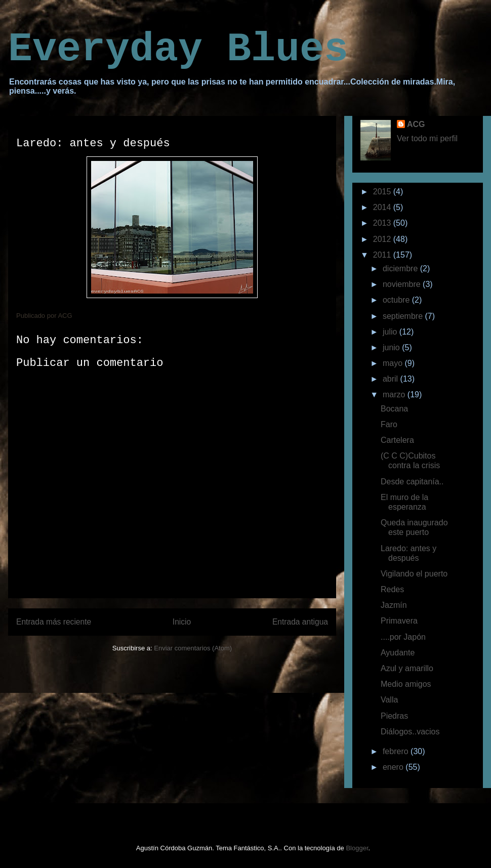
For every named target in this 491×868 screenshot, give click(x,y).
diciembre (401, 268)
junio (392, 347)
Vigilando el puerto (414, 574)
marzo (395, 395)
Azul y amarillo (407, 668)
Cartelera (397, 440)
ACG (416, 124)
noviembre (403, 284)
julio (391, 332)
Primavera (399, 621)
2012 (383, 239)
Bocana (394, 409)
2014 (383, 207)
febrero (397, 751)
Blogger (357, 848)
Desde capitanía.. (412, 482)
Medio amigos (406, 684)
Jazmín (394, 605)
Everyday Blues (178, 49)
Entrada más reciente (54, 622)
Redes (392, 589)
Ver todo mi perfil (427, 138)
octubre (397, 300)
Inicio (182, 622)
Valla (389, 700)
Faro (389, 424)
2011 (383, 255)
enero (394, 767)
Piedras (394, 716)
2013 (383, 223)
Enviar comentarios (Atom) (193, 648)
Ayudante (398, 653)
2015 (383, 192)
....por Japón (403, 637)
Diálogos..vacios (410, 732)
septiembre (404, 316)
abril (392, 379)
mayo (394, 363)
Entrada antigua (300, 622)
